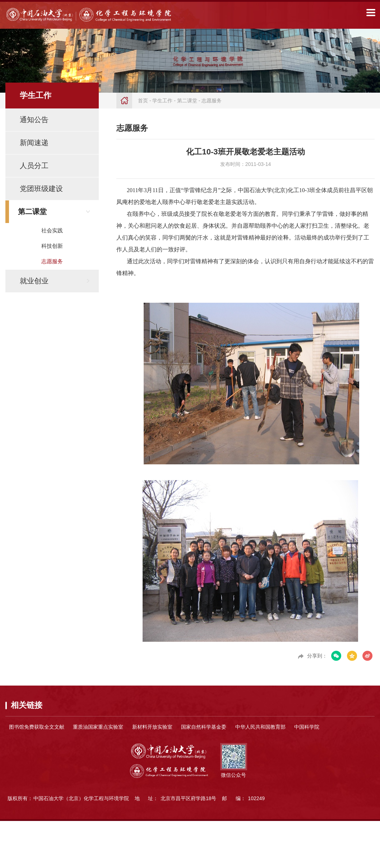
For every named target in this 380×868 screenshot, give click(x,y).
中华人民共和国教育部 (260, 727)
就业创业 (34, 281)
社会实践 (52, 230)
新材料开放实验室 (152, 727)
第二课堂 (32, 212)
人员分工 (34, 166)
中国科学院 (307, 727)
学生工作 (162, 101)
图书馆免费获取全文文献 (37, 727)
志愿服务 (52, 261)
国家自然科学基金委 (204, 727)
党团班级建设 (41, 189)
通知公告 (34, 120)
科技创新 (52, 246)
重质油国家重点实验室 (98, 727)
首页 (143, 101)
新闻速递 (34, 143)
